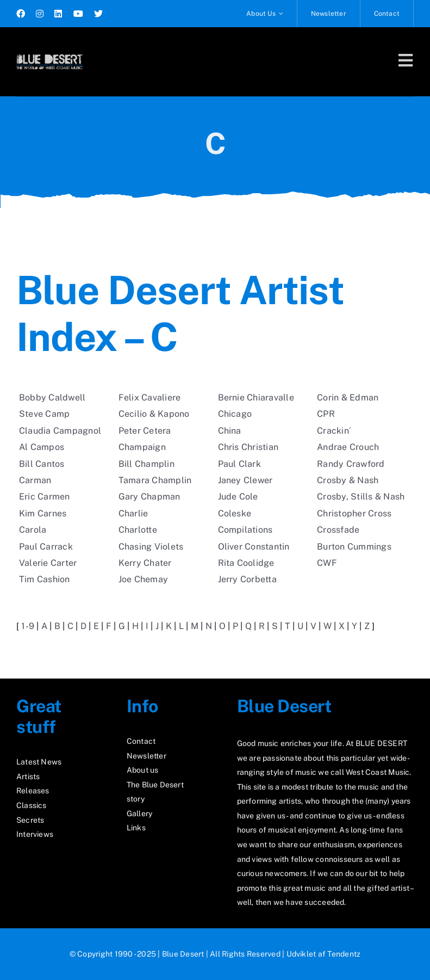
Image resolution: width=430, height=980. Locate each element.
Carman (35, 480)
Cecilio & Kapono (154, 414)
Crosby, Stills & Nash (361, 497)
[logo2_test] (49, 53)
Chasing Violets (151, 547)
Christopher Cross (354, 513)
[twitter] (98, 14)
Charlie (133, 513)
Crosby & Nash (348, 480)
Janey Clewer (245, 480)
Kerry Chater (145, 563)
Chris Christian (248, 447)
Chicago (235, 414)
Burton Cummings (354, 547)
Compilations (245, 530)
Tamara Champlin (155, 480)
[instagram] (40, 14)
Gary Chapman (149, 497)
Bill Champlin (147, 464)
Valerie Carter (48, 563)
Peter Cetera (145, 431)
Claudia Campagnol (60, 431)
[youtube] (78, 14)
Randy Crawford (351, 464)
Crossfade (338, 530)
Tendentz (344, 954)
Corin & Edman (348, 397)
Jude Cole (238, 497)
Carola (33, 530)
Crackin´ (334, 431)
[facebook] (21, 14)
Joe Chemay (143, 579)
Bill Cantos (42, 464)
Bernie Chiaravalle (256, 397)
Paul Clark (239, 464)
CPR (326, 414)
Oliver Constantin (254, 547)
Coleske (235, 513)
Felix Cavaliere (150, 397)
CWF (327, 563)
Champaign (142, 447)
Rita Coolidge (246, 563)
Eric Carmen (45, 497)
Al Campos (42, 447)
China (230, 431)
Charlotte (138, 530)
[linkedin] (58, 14)
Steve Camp (44, 414)
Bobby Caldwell (52, 397)
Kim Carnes (43, 513)
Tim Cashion (45, 579)
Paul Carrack (46, 547)
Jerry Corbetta (247, 579)
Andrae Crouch (348, 447)
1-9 (28, 626)
